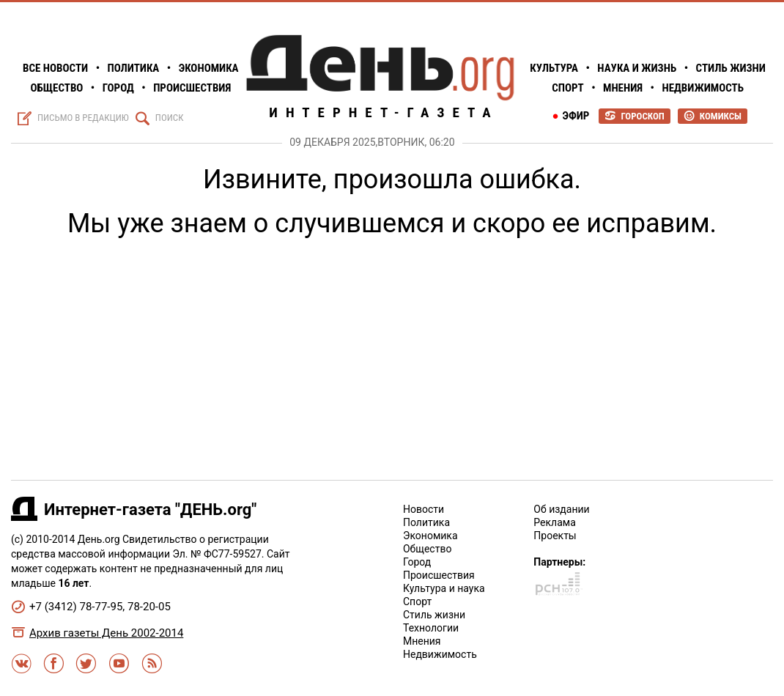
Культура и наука (444, 588)
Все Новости (55, 68)
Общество (56, 88)
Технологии (431, 628)
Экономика (209, 68)
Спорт (567, 88)
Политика (134, 68)
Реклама (554, 522)
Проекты (555, 536)
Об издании (561, 509)
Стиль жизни (731, 68)
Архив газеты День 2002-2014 (106, 633)
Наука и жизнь (637, 68)
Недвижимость (703, 88)
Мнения (623, 88)
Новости (424, 509)
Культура (554, 68)
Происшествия (192, 88)
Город (118, 88)
